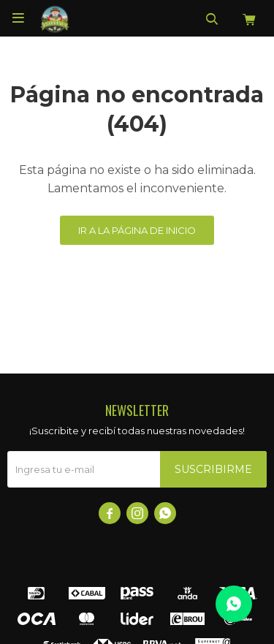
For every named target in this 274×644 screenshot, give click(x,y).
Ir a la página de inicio (137, 230)
